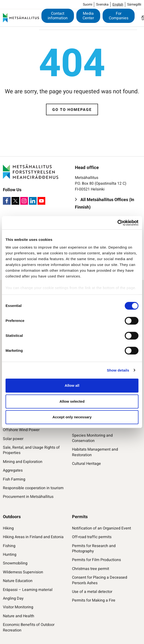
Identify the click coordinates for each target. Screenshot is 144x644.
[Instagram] (24, 201)
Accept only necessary (72, 417)
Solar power (13, 439)
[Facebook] (7, 201)
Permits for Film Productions (96, 560)
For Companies (119, 16)
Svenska (102, 4)
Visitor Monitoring (18, 607)
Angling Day (13, 598)
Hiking (8, 528)
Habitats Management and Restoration (95, 452)
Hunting (10, 555)
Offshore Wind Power (21, 430)
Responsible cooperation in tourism (33, 488)
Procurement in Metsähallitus (28, 497)
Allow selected (72, 401)
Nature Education (18, 581)
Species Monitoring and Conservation (92, 438)
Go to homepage (72, 110)
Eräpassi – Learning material (28, 590)
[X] (15, 201)
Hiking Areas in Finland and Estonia (33, 537)
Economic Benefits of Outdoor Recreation (29, 627)
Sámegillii (134, 4)
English (118, 4)
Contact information (58, 16)
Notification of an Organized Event (101, 528)
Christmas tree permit (91, 569)
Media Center (88, 16)
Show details (118, 370)
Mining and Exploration (23, 462)
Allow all (72, 385)
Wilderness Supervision (23, 572)
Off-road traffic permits (92, 537)
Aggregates (13, 470)
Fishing (9, 546)
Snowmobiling (15, 563)
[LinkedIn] (33, 201)
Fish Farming (14, 479)
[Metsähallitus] (21, 18)
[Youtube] (41, 201)
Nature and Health (19, 616)
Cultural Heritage (86, 464)
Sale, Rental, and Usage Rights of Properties (31, 450)
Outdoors (12, 517)
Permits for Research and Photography (94, 549)
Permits (80, 517)
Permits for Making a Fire (94, 600)
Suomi (88, 4)
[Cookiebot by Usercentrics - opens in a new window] (117, 223)
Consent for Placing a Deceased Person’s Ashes (100, 580)
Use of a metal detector (92, 592)
